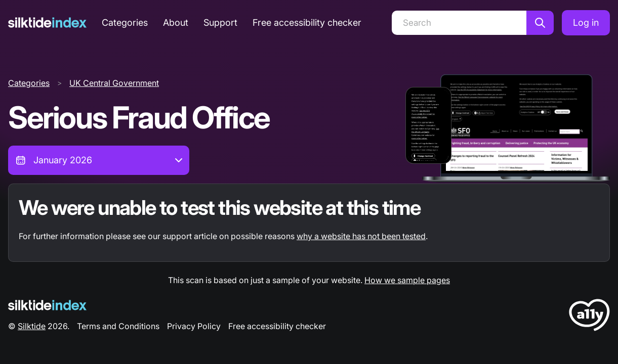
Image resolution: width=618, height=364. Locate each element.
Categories (125, 22)
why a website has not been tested (361, 236)
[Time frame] (99, 160)
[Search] (459, 23)
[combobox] (99, 160)
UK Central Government (114, 83)
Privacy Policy (194, 326)
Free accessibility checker (307, 22)
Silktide (32, 326)
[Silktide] (47, 22)
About (176, 22)
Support (220, 22)
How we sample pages (407, 280)
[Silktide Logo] (47, 305)
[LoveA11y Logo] (589, 317)
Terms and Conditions (118, 326)
